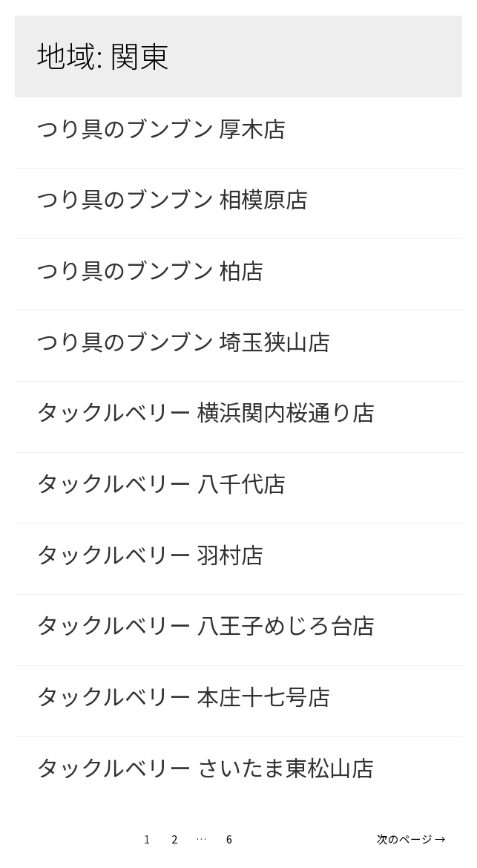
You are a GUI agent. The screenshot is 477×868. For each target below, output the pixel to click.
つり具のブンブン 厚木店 (161, 128)
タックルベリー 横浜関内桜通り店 (205, 411)
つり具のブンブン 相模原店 (172, 198)
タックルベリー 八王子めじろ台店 (205, 624)
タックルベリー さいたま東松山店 (205, 767)
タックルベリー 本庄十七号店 (183, 696)
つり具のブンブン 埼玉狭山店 (183, 341)
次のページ (411, 839)
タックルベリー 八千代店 (161, 483)
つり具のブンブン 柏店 (150, 270)
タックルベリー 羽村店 (150, 554)
